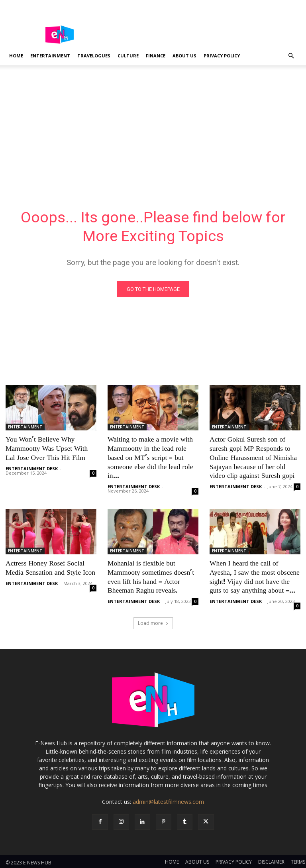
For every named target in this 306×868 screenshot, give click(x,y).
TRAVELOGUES (94, 56)
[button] (291, 56)
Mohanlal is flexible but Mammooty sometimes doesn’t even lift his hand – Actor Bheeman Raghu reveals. (150, 576)
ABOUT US (184, 56)
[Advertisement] (153, 125)
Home (16, 56)
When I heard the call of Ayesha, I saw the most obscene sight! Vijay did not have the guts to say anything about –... (255, 576)
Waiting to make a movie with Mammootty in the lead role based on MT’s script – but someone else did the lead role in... (149, 458)
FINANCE (156, 56)
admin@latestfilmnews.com (168, 800)
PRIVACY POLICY (222, 56)
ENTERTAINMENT (50, 56)
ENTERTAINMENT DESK (32, 468)
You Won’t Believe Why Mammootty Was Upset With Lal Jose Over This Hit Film (46, 449)
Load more (153, 621)
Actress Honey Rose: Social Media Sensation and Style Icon (49, 567)
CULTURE (128, 56)
